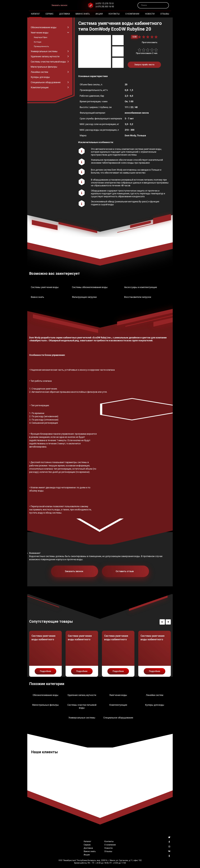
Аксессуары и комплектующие (141, 287)
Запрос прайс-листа (144, 65)
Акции (99, 14)
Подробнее (45, 671)
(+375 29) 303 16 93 (105, 7)
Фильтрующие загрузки (84, 297)
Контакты (114, 14)
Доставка (64, 14)
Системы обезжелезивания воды (90, 287)
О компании (132, 14)
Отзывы (165, 14)
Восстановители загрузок (138, 297)
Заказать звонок (59, 5)
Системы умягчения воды (45, 287)
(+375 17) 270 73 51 (105, 4)
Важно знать (83, 14)
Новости (150, 14)
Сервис (49, 14)
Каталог (35, 14)
